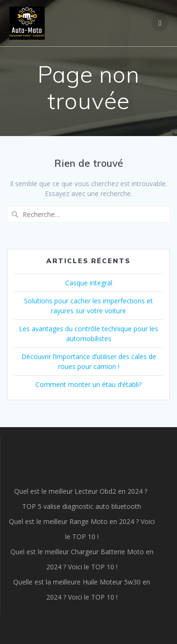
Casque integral (89, 283)
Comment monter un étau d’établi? (88, 384)
